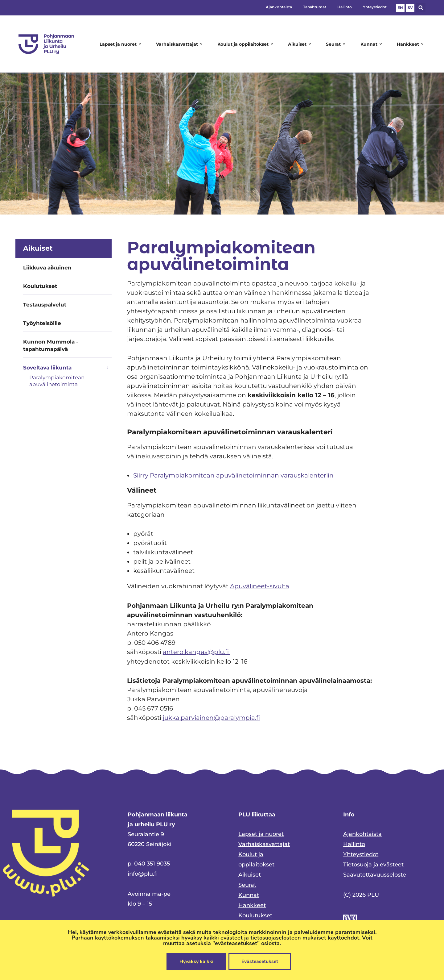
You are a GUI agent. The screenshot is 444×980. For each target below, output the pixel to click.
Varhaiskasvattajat (264, 843)
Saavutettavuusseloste (375, 873)
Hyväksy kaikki (196, 961)
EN (400, 8)
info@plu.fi (143, 873)
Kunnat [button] (372, 44)
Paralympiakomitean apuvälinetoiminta (57, 381)
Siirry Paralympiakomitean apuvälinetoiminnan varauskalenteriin (233, 475)
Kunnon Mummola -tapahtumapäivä (51, 345)
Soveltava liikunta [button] (67, 368)
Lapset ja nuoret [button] (121, 44)
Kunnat (249, 892)
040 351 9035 (152, 863)
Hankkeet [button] (411, 44)
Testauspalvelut (45, 305)
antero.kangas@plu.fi (197, 651)
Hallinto (345, 7)
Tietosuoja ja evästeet (373, 863)
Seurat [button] (337, 44)
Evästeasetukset (260, 961)
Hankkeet (252, 902)
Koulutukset (40, 286)
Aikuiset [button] (300, 44)
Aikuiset (250, 873)
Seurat (247, 882)
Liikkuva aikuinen (47, 268)
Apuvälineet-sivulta (260, 586)
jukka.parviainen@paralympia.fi (211, 717)
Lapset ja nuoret (261, 833)
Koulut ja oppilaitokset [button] (246, 44)
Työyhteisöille (42, 323)
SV (410, 8)
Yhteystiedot (375, 7)
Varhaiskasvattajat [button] (180, 44)
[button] (421, 8)
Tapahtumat (315, 7)
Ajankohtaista (279, 7)
